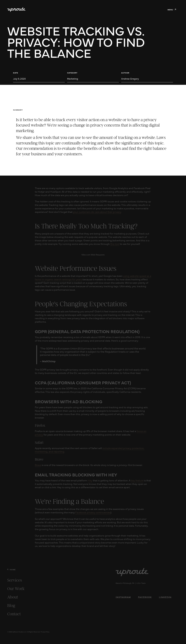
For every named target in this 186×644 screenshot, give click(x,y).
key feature (137, 480)
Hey (90, 480)
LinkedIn (165, 597)
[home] (16, 10)
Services (15, 580)
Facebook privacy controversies (93, 512)
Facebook (145, 597)
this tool (115, 244)
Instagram (123, 597)
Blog (11, 605)
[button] (172, 9)
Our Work (16, 589)
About (13, 597)
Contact (14, 614)
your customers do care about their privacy (97, 212)
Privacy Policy (45, 632)
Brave (38, 465)
